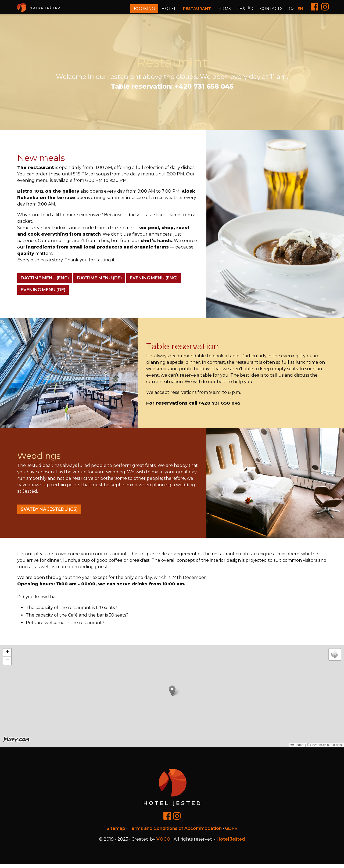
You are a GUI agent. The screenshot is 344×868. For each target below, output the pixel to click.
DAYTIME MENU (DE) (99, 282)
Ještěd (246, 10)
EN (300, 10)
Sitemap (116, 832)
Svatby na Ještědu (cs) (49, 513)
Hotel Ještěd (231, 843)
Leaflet (297, 749)
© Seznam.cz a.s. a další (325, 749)
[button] (172, 695)
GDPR (231, 832)
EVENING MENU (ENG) (154, 282)
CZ (292, 10)
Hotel (169, 10)
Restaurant (197, 10)
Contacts (271, 10)
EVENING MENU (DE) (43, 293)
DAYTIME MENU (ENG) (45, 282)
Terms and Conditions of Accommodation (175, 832)
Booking (144, 10)
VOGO (163, 843)
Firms (224, 10)
